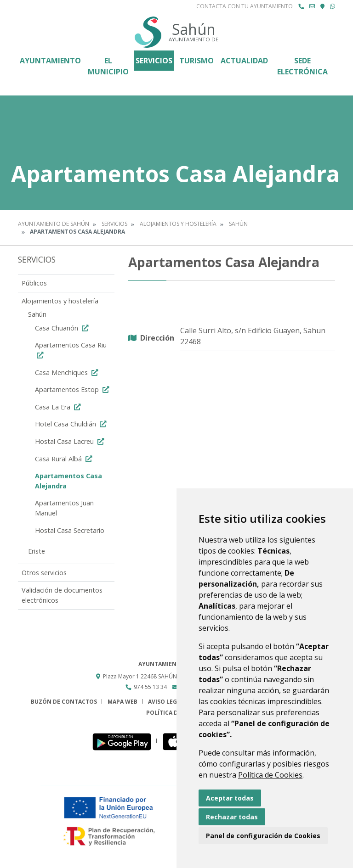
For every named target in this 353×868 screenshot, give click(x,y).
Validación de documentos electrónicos (62, 595)
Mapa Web (122, 702)
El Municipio (108, 66)
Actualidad (244, 61)
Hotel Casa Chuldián (72, 424)
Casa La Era (59, 407)
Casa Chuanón (63, 328)
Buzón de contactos (64, 702)
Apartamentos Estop (73, 389)
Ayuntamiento (50, 61)
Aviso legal (166, 702)
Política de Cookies (270, 775)
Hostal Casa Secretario (70, 530)
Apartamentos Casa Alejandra (68, 481)
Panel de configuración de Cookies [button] (263, 836)
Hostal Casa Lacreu (71, 441)
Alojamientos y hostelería (178, 224)
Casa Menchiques (68, 372)
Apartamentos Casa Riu (71, 350)
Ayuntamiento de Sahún (54, 224)
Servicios (154, 61)
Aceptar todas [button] (230, 798)
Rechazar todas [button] (232, 817)
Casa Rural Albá (65, 459)
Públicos (34, 283)
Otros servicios (44, 573)
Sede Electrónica (302, 66)
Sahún (238, 224)
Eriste (37, 551)
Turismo (196, 61)
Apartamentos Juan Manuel (64, 508)
